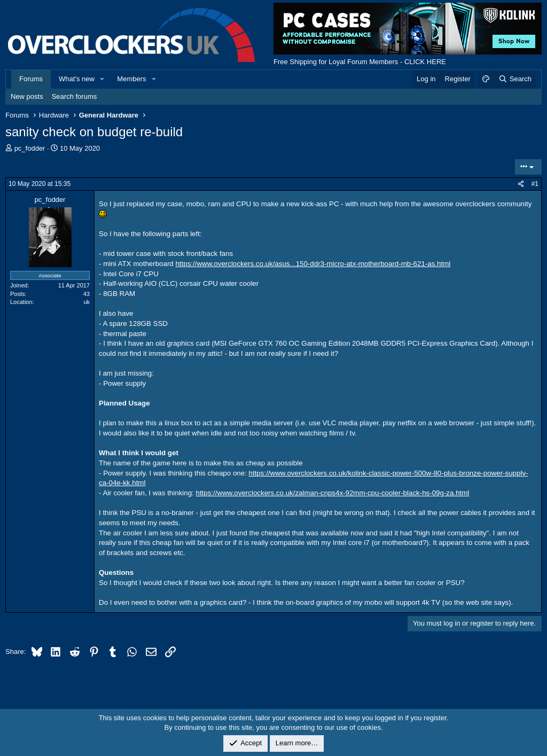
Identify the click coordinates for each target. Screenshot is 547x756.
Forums (31, 79)
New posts (27, 96)
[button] (103, 79)
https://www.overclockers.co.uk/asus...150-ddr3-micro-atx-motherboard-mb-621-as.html (313, 264)
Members (131, 79)
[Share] (521, 184)
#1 (535, 184)
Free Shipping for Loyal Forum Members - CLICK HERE (360, 62)
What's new (77, 79)
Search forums (75, 96)
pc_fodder (30, 148)
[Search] (515, 79)
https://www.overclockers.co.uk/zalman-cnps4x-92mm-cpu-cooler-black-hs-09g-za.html (333, 493)
